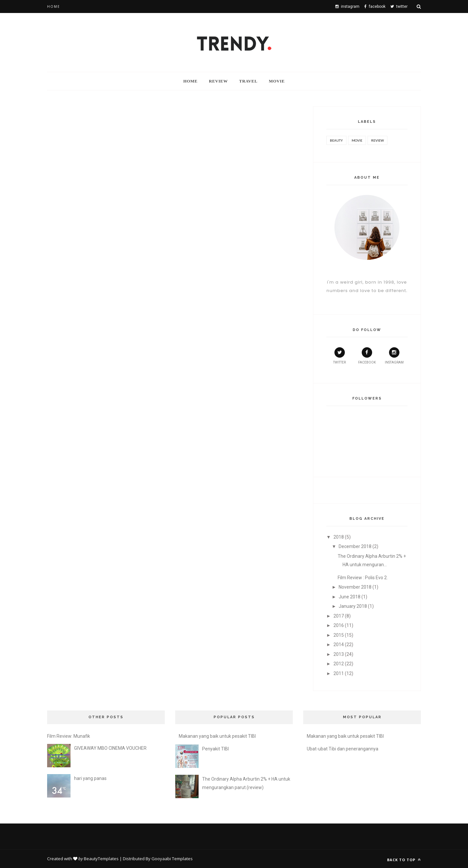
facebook (367, 356)
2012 (339, 664)
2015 (339, 635)
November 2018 (355, 587)
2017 (339, 616)
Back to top (404, 860)
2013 (339, 654)
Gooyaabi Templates (172, 859)
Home (54, 6)
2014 (339, 645)
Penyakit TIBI (215, 749)
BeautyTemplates (101, 859)
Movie (277, 81)
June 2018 (350, 597)
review (377, 140)
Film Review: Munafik (69, 736)
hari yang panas (90, 778)
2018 (339, 537)
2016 (339, 625)
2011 (339, 673)
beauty (336, 140)
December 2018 (355, 546)
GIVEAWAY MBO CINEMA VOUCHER (110, 748)
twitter (339, 356)
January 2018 (353, 606)
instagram (394, 356)
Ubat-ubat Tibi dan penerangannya (343, 749)
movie (357, 140)
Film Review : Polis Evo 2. (363, 578)
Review (218, 81)
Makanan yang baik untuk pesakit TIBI (217, 736)
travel (248, 81)
